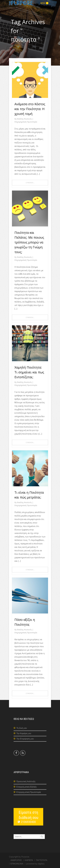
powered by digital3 (35, 864)
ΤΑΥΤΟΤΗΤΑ (42, 860)
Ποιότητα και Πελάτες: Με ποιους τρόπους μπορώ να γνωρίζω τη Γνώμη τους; (29, 242)
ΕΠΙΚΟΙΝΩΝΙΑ (17, 864)
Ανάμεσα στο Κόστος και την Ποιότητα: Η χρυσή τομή (30, 109)
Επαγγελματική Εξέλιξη (26, 787)
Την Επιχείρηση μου (25, 739)
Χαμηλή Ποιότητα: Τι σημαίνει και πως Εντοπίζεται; (29, 372)
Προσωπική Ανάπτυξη (26, 781)
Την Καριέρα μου (24, 733)
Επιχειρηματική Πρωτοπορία (26, 122)
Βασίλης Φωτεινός (25, 119)
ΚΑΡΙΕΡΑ (29, 860)
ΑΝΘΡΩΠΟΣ (16, 860)
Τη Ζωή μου (22, 728)
